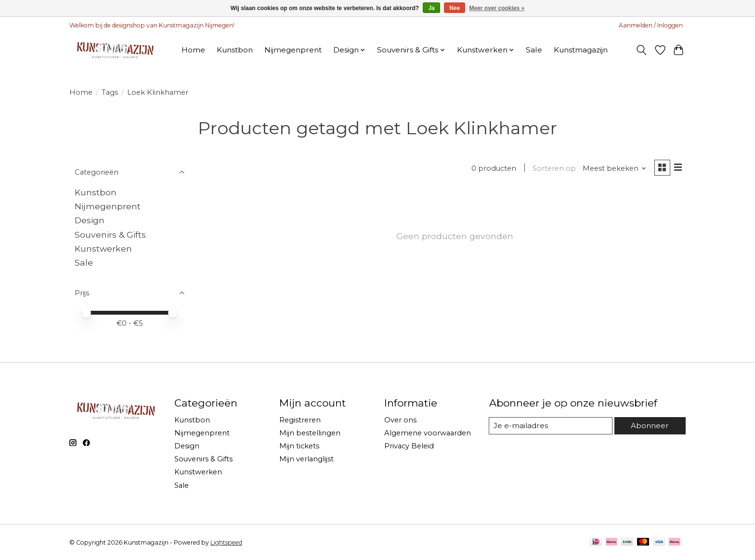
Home (193, 50)
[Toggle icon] (642, 50)
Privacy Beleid (409, 446)
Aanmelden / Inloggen (651, 25)
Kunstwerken (103, 248)
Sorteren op (552, 169)
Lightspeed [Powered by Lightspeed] (226, 542)
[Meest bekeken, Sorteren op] (613, 169)
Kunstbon (235, 50)
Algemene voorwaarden (428, 433)
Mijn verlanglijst (306, 459)
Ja (431, 8)
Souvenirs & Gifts (110, 235)
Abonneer (650, 425)
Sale (534, 50)
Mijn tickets (299, 446)
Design (90, 220)
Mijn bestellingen (310, 433)
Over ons (400, 420)
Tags (110, 92)
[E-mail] (550, 426)
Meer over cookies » (497, 8)
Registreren (300, 420)
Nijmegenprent (293, 50)
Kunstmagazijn (581, 50)
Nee (455, 8)
